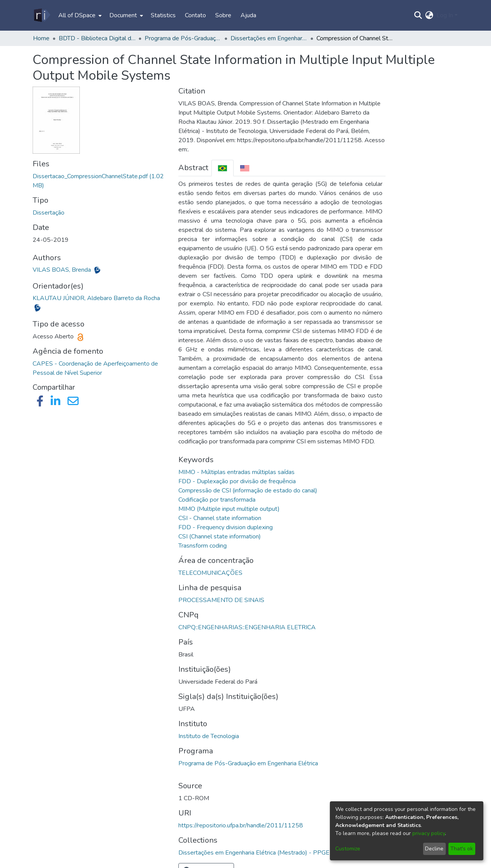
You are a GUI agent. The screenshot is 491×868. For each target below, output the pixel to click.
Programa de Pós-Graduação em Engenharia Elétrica (248, 763)
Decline (434, 849)
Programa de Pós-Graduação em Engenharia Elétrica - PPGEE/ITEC (183, 38)
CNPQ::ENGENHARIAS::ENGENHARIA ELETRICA (247, 627)
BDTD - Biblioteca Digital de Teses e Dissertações (97, 38)
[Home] (42, 15)
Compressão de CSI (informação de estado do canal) (248, 491)
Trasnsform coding (203, 546)
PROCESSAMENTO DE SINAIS (221, 600)
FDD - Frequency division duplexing (226, 527)
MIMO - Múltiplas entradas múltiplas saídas (236, 472)
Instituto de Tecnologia (209, 736)
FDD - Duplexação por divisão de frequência (237, 481)
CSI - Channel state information (220, 518)
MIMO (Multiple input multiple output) (229, 509)
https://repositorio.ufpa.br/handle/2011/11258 (241, 825)
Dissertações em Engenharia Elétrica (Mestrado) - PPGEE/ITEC (269, 38)
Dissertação (49, 213)
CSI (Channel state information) (220, 537)
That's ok (462, 849)
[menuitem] (79, 15)
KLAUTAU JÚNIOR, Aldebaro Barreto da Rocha (96, 298)
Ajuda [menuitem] (248, 15)
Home (41, 38)
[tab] (222, 168)
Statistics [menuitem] (163, 15)
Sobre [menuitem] (223, 15)
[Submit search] (418, 15)
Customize (348, 849)
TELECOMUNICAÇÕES (210, 573)
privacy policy (429, 833)
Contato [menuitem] (195, 15)
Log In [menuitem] (445, 15)
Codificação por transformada (217, 500)
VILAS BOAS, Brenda (63, 270)
